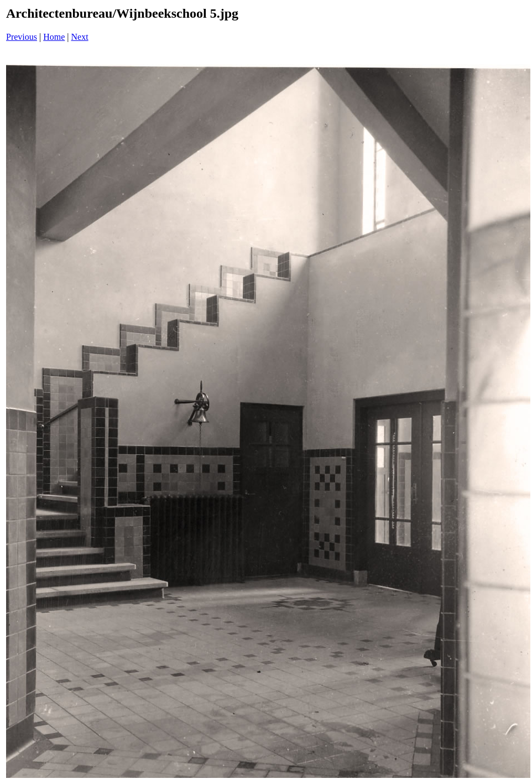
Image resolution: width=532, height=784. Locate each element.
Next (80, 37)
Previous (22, 37)
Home (54, 37)
